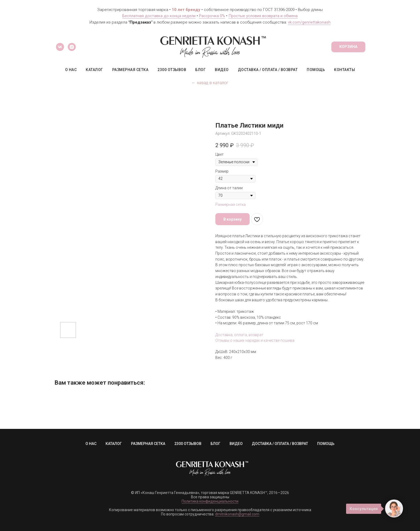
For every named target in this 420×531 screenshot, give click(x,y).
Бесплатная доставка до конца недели (159, 16)
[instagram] (72, 47)
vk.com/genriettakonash (309, 22)
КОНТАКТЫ (344, 70)
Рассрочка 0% (212, 16)
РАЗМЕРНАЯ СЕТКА (130, 70)
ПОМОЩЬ (316, 70)
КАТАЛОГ (94, 70)
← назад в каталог (210, 83)
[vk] (60, 47)
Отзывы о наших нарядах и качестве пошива (255, 340)
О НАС (71, 70)
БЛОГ (200, 70)
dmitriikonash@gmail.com (237, 514)
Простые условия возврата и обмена (263, 16)
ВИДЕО (222, 70)
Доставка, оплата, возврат (239, 335)
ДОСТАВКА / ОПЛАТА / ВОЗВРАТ (268, 70)
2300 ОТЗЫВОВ (172, 70)
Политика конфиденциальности (210, 501)
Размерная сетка (230, 205)
